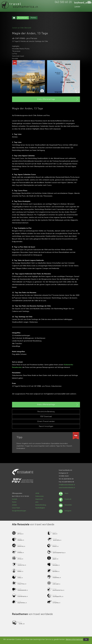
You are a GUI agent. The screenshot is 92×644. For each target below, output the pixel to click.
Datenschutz (40, 496)
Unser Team (16, 508)
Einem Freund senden (46, 422)
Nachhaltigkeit (40, 508)
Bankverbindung (41, 505)
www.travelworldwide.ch (67, 488)
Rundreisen (23, 18)
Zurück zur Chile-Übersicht (21, 28)
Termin (14, 502)
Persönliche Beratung (46, 412)
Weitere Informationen (74, 640)
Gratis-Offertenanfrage (58, 99)
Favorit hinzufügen (46, 426)
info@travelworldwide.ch (67, 485)
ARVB (37, 493)
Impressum (39, 499)
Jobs (37, 502)
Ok (86, 640)
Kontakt (15, 499)
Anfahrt (14, 505)
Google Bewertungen (19, 511)
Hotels (33, 18)
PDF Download (46, 417)
